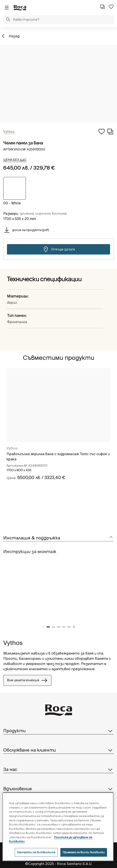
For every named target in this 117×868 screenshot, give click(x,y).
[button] (8, 20)
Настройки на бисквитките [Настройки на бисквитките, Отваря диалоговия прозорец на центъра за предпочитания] (36, 852)
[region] (58, 827)
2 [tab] (53, 627)
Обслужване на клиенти (58, 750)
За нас (58, 769)
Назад (14, 36)
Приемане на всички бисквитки (84, 852)
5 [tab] (69, 627)
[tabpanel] (58, 430)
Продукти (58, 731)
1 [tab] (48, 627)
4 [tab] (64, 627)
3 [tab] (59, 627)
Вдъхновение (58, 789)
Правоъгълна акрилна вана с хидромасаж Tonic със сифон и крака (58, 456)
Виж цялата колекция (27, 680)
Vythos (12, 448)
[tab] (58, 538)
